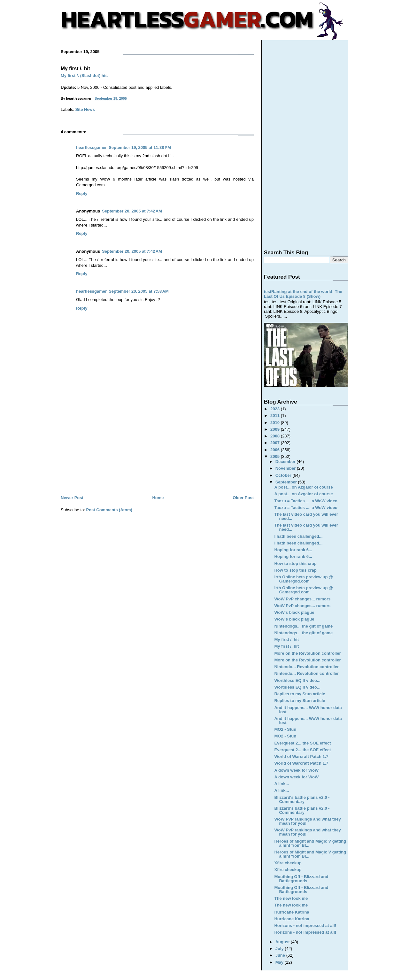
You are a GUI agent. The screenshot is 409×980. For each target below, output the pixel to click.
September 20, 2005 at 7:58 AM (139, 291)
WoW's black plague (294, 612)
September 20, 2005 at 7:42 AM (132, 211)
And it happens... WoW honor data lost (308, 710)
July (280, 949)
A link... (282, 784)
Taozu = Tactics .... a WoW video (306, 501)
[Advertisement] (157, 446)
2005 (276, 456)
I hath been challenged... (298, 536)
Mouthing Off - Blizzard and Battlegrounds (301, 879)
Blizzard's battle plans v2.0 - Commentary (302, 799)
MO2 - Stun (285, 729)
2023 (276, 409)
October (284, 475)
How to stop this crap (295, 563)
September (287, 482)
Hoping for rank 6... (293, 550)
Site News (85, 109)
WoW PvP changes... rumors (302, 599)
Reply (82, 193)
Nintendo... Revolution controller (306, 667)
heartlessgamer (91, 147)
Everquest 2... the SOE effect (302, 743)
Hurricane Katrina (292, 912)
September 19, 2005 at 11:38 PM (140, 147)
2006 (276, 450)
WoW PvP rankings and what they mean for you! (307, 821)
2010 (276, 423)
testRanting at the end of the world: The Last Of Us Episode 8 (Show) (303, 294)
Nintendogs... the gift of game (303, 626)
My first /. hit (75, 69)
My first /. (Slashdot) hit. (84, 76)
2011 (276, 416)
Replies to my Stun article (300, 694)
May (280, 962)
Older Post (243, 498)
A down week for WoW (296, 770)
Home (158, 498)
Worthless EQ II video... (297, 680)
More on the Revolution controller (307, 653)
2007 (276, 443)
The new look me (291, 898)
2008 (276, 436)
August (283, 942)
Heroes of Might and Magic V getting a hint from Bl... (310, 843)
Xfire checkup (288, 863)
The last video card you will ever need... (306, 516)
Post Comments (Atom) (109, 510)
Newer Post (72, 498)
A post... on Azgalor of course (303, 487)
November (286, 468)
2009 (276, 429)
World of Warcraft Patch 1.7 (301, 756)
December (286, 462)
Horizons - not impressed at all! (305, 926)
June (281, 955)
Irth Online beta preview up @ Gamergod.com (303, 579)
